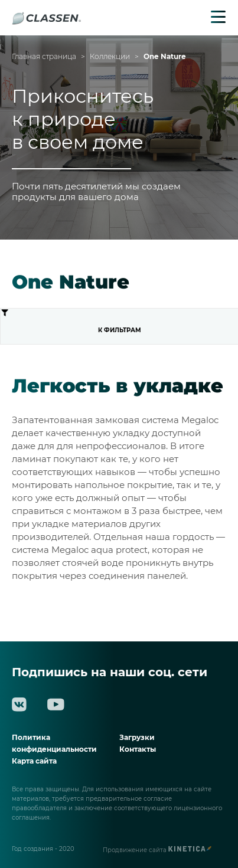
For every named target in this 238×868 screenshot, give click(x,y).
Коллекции (110, 57)
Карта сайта (34, 761)
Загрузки (137, 737)
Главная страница (44, 57)
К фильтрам (71, 321)
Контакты (138, 749)
